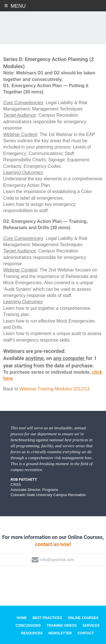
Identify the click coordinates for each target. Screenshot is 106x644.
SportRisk (53, 25)
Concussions (28, 626)
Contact (86, 633)
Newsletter (60, 633)
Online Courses (83, 618)
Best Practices (47, 618)
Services (91, 626)
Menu (18, 6)
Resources (32, 633)
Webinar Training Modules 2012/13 (55, 389)
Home (22, 618)
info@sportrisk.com (57, 560)
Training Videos (62, 626)
